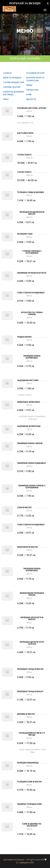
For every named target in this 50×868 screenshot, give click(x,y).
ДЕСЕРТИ (31, 101)
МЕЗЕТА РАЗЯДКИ (12, 80)
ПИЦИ (29, 87)
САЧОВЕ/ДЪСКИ (12, 89)
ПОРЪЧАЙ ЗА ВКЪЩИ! (25, 3)
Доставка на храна (14, 860)
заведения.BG (27, 862)
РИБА (6, 101)
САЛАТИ (7, 75)
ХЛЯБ (29, 97)
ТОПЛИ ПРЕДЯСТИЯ (13, 84)
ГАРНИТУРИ (32, 92)
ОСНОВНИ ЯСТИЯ (35, 75)
